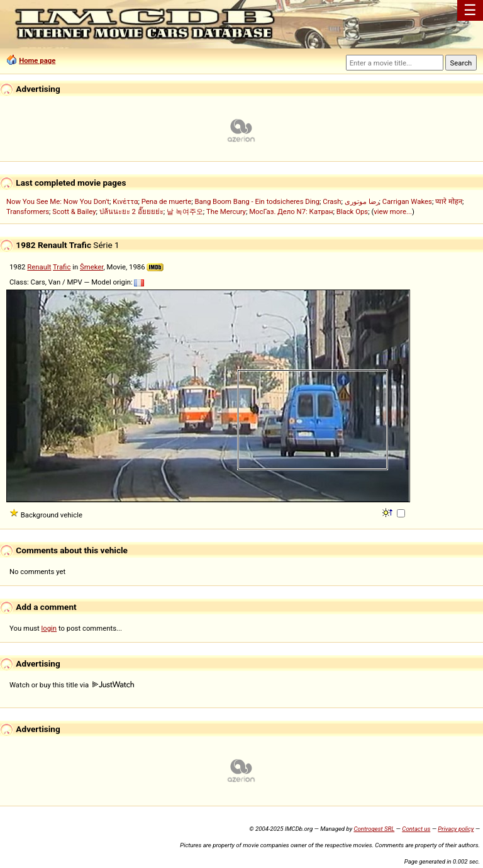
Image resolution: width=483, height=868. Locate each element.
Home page (37, 60)
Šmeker (92, 267)
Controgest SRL (374, 829)
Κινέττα (125, 201)
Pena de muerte (167, 201)
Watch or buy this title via (72, 685)
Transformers (28, 211)
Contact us (416, 829)
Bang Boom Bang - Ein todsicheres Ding (257, 201)
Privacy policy (456, 829)
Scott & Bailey (74, 211)
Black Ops (352, 211)
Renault (39, 267)
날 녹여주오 (185, 211)
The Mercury (226, 211)
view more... (393, 211)
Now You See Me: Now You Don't (58, 201)
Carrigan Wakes (407, 201)
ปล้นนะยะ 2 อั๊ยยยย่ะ (131, 211)
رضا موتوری (362, 201)
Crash (332, 201)
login (49, 628)
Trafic (62, 267)
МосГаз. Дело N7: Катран (291, 211)
